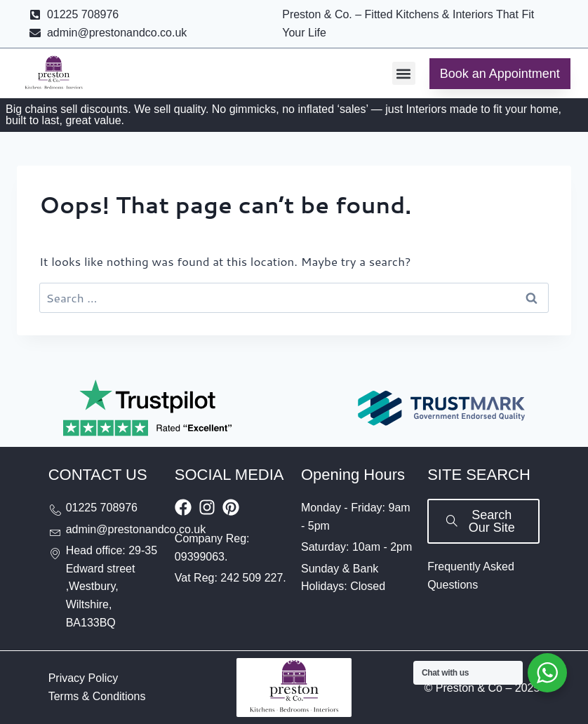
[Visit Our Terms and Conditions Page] (97, 697)
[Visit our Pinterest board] (231, 507)
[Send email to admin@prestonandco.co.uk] (105, 530)
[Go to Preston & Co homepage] (53, 74)
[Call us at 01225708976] (105, 508)
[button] (404, 73)
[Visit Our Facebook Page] (183, 507)
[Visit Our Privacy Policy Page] (83, 678)
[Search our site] (483, 521)
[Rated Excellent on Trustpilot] (147, 408)
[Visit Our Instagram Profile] (207, 507)
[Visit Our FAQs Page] (483, 576)
